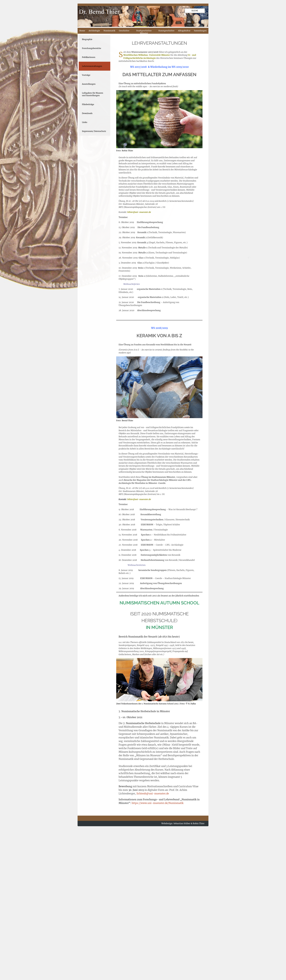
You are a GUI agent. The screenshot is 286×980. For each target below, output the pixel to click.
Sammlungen (200, 31)
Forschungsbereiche (92, 48)
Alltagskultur (184, 31)
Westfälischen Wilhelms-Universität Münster (147, 55)
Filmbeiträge (88, 104)
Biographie (87, 39)
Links (85, 122)
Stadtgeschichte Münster (144, 32)
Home (82, 31)
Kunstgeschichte (166, 31)
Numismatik (109, 31)
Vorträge (86, 75)
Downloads (87, 113)
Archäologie (94, 31)
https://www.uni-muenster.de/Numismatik (158, 803)
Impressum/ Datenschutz (94, 131)
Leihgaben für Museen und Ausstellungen (93, 94)
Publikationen (89, 57)
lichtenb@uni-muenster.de (153, 794)
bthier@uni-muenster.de (139, 212)
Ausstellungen (89, 84)
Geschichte (124, 31)
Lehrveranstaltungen (92, 66)
